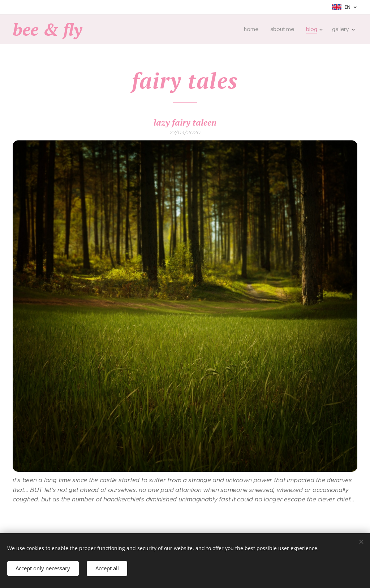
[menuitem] (252, 29)
